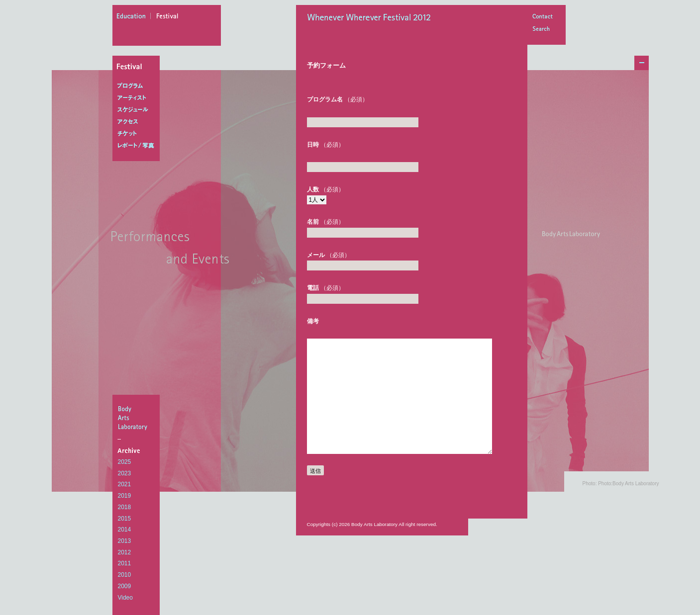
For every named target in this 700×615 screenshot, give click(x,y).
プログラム (138, 86)
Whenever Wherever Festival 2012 (372, 18)
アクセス (138, 122)
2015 (125, 519)
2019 (125, 496)
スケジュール (138, 110)
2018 (125, 507)
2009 (125, 586)
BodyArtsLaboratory (137, 418)
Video (125, 598)
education (134, 17)
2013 (125, 541)
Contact (542, 17)
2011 (125, 563)
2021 (125, 484)
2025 (125, 462)
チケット (138, 134)
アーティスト (138, 98)
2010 (125, 575)
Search (542, 30)
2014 (125, 529)
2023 (125, 473)
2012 (125, 552)
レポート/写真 (138, 146)
